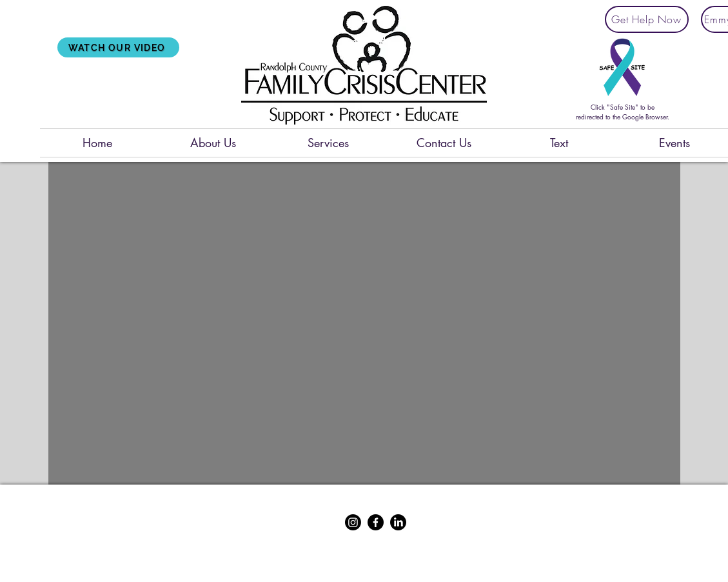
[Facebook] (376, 522)
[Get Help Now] (647, 19)
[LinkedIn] (398, 522)
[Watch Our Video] (118, 47)
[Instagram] (353, 522)
